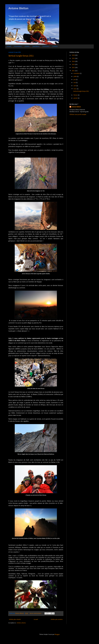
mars (75, 89)
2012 (73, 68)
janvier (76, 98)
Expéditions (36, 46)
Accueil (9, 46)
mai (75, 83)
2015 (73, 58)
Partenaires (46, 46)
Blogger (57, 634)
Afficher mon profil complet (78, 115)
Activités (27, 46)
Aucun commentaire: (36, 613)
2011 (73, 71)
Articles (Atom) (21, 623)
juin (75, 80)
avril (75, 86)
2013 (73, 65)
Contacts (55, 46)
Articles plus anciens (57, 619)
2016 (73, 55)
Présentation (18, 46)
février (76, 95)
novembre (77, 73)
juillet (75, 77)
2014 (73, 62)
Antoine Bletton (18, 8)
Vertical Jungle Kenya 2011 (21, 56)
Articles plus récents (15, 619)
